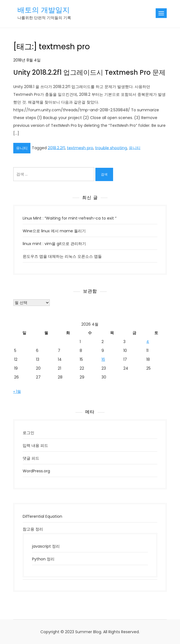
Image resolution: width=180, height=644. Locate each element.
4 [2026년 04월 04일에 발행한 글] (148, 342)
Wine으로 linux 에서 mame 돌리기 (54, 231)
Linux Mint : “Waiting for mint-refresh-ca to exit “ (70, 218)
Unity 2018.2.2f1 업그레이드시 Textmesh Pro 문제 (89, 72)
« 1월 (17, 391)
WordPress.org (36, 471)
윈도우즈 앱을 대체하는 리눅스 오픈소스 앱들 (62, 256)
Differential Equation (42, 516)
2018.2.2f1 (56, 148)
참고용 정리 (33, 529)
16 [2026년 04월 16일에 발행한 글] (103, 359)
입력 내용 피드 (35, 445)
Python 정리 (43, 559)
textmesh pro (80, 148)
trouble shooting (111, 148)
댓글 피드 (31, 458)
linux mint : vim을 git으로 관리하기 (54, 244)
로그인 (28, 433)
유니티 (22, 148)
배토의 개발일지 (44, 10)
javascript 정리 (46, 546)
